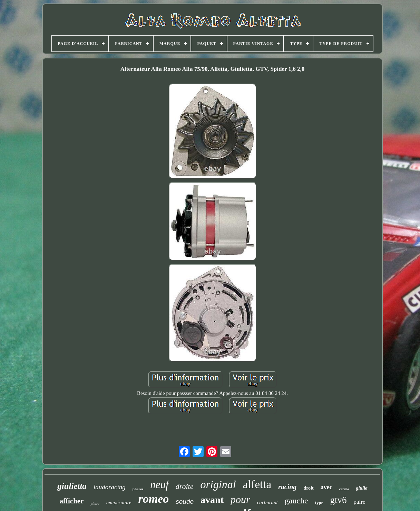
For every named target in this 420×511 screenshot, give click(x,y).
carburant (267, 502)
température (119, 502)
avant (212, 500)
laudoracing (110, 487)
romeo (154, 499)
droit (308, 488)
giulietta (72, 486)
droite (185, 486)
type (319, 503)
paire (360, 502)
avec (326, 487)
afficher (72, 501)
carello (344, 489)
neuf (159, 485)
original (218, 484)
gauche (296, 501)
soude (185, 501)
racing (287, 487)
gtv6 (338, 500)
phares (138, 489)
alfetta (257, 484)
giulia (362, 488)
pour (240, 499)
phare (95, 503)
